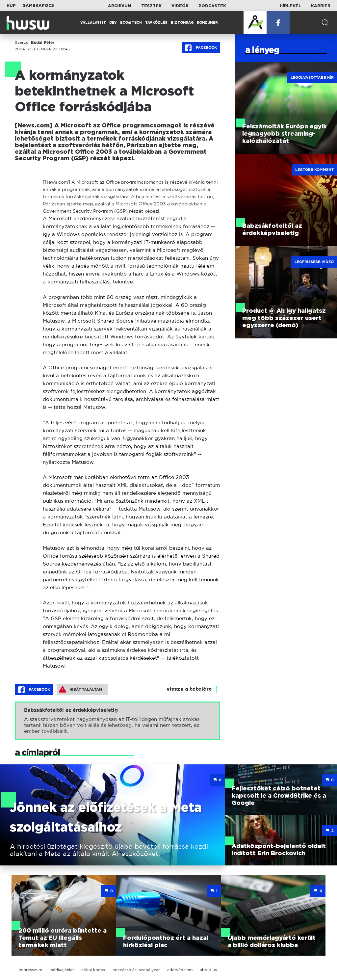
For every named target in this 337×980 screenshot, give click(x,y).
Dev (113, 23)
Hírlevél (290, 6)
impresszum (30, 970)
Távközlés (156, 23)
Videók (180, 6)
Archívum (120, 6)
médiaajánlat (62, 970)
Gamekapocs (38, 6)
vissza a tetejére (189, 689)
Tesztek (151, 6)
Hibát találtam (81, 689)
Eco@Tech (131, 23)
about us (208, 970)
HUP (11, 6)
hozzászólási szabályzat (136, 970)
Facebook (201, 48)
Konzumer (207, 23)
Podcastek (212, 6)
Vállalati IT (93, 23)
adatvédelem (180, 970)
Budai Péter (43, 42)
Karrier (321, 6)
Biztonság (182, 23)
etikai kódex (93, 970)
